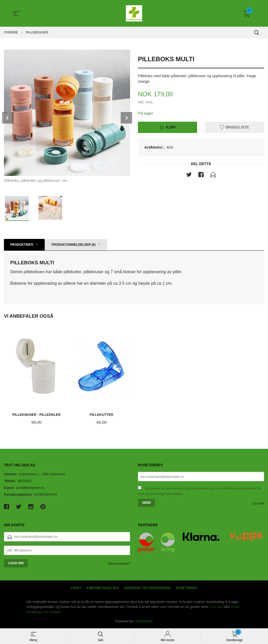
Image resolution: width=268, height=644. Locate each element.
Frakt (76, 588)
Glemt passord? (119, 564)
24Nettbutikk (143, 621)
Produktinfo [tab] (22, 245)
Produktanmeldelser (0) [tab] (74, 245)
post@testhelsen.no (30, 488)
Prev (8, 118)
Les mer (258, 504)
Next (126, 118)
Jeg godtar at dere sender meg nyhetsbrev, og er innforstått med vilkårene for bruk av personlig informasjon (199, 491)
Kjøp (167, 127)
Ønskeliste (234, 127)
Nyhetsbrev (186, 588)
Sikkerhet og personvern (147, 588)
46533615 (24, 481)
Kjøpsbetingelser (103, 588)
